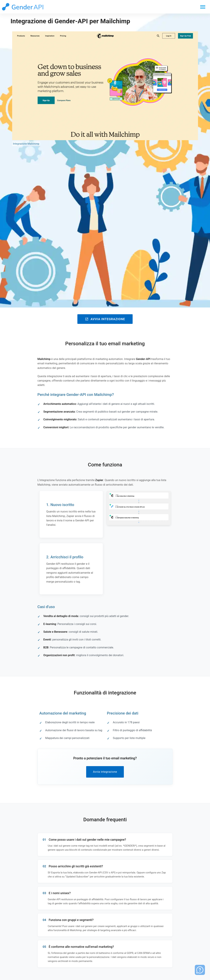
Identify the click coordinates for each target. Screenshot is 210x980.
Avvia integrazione (105, 319)
